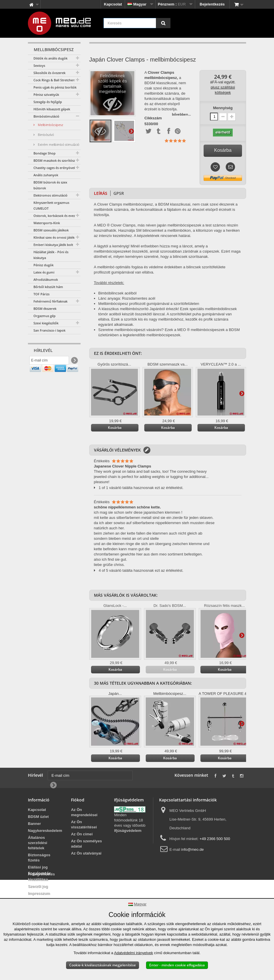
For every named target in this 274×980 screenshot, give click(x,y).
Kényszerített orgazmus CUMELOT (51, 205)
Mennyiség (223, 108)
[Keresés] (163, 23)
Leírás (101, 193)
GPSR (119, 193)
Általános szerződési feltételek (38, 843)
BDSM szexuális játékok (51, 230)
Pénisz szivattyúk (46, 95)
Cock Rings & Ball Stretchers (55, 80)
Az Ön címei (82, 834)
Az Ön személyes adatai (86, 844)
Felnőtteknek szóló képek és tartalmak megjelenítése (112, 95)
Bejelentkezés (212, 4)
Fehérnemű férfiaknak (50, 301)
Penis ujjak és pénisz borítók (55, 87)
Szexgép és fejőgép (48, 102)
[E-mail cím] (49, 362)
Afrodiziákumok (46, 279)
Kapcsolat (113, 4)
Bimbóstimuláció (46, 116)
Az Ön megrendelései (84, 812)
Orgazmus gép (45, 316)
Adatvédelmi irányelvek (134, 953)
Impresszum (39, 893)
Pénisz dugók (43, 265)
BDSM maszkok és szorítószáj (56, 160)
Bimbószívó (45, 135)
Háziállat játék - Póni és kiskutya (51, 255)
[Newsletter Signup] (74, 362)
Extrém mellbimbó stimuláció (58, 144)
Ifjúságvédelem (128, 831)
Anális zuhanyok (46, 175)
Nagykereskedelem (45, 831)
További (131, 131)
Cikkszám (153, 118)
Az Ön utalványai (86, 853)
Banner (34, 824)
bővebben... (181, 114)
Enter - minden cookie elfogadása (177, 965)
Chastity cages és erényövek (55, 168)
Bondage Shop (45, 153)
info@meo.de (193, 849)
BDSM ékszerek (45, 309)
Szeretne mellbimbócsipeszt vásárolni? (131, 330)
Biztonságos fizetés (39, 858)
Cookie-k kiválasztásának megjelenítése (103, 965)
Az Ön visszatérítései (84, 825)
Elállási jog (38, 867)
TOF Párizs (41, 294)
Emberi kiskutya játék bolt (53, 245)
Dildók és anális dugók (50, 58)
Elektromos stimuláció (50, 195)
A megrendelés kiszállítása (41, 877)
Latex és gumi (44, 272)
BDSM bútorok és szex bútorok (50, 185)
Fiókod (78, 800)
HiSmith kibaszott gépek (52, 109)
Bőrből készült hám (48, 287)
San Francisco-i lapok (49, 330)
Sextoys (39, 65)
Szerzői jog (38, 886)
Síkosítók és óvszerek (49, 73)
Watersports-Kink (47, 223)
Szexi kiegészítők (46, 323)
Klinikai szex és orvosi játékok (56, 237)
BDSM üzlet (38, 817)
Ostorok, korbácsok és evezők (56, 216)
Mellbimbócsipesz (50, 125)
